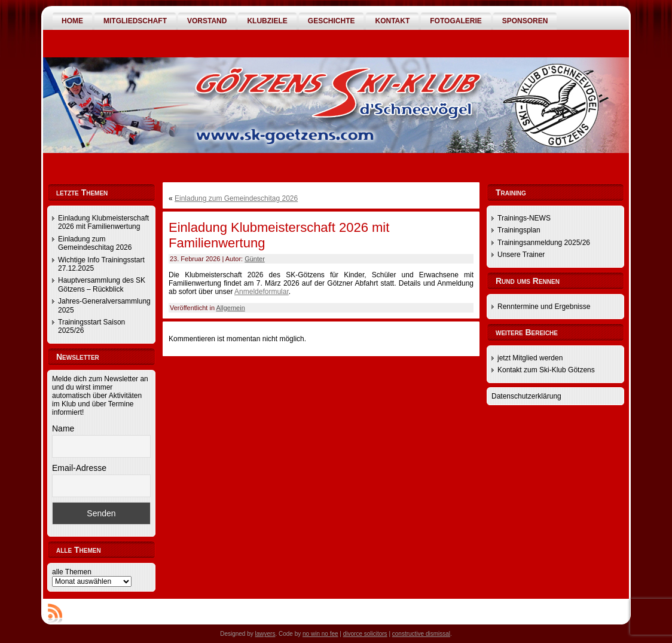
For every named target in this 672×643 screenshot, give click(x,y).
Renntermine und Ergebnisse (544, 307)
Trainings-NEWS (524, 218)
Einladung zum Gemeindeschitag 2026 (95, 243)
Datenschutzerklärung (526, 396)
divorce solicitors (365, 634)
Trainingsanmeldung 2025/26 (544, 243)
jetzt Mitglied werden (530, 358)
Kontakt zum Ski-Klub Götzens (546, 370)
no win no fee (320, 634)
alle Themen (72, 572)
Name (63, 428)
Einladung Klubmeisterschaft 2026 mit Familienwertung (103, 222)
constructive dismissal (421, 634)
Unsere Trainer (521, 255)
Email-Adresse (79, 468)
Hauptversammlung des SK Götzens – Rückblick (102, 284)
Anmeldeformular (262, 292)
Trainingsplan (519, 230)
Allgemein (230, 308)
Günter (255, 259)
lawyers (265, 634)
